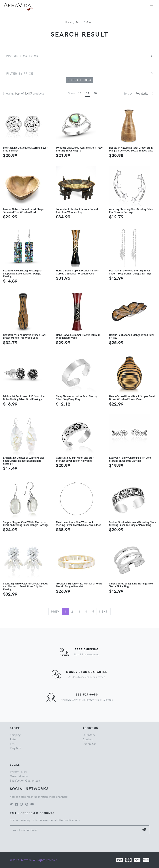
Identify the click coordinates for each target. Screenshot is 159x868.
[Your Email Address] (75, 830)
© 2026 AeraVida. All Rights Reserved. (34, 860)
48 (95, 93)
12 (80, 93)
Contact (88, 739)
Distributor (89, 744)
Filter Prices (80, 80)
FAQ (13, 744)
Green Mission (19, 776)
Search (90, 22)
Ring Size (16, 748)
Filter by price (20, 73)
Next (104, 611)
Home (68, 22)
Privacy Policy (18, 772)
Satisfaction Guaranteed (25, 780)
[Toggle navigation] (152, 7)
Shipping (15, 735)
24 (87, 93)
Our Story (89, 735)
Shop (79, 22)
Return (14, 739)
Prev (55, 611)
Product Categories (25, 56)
